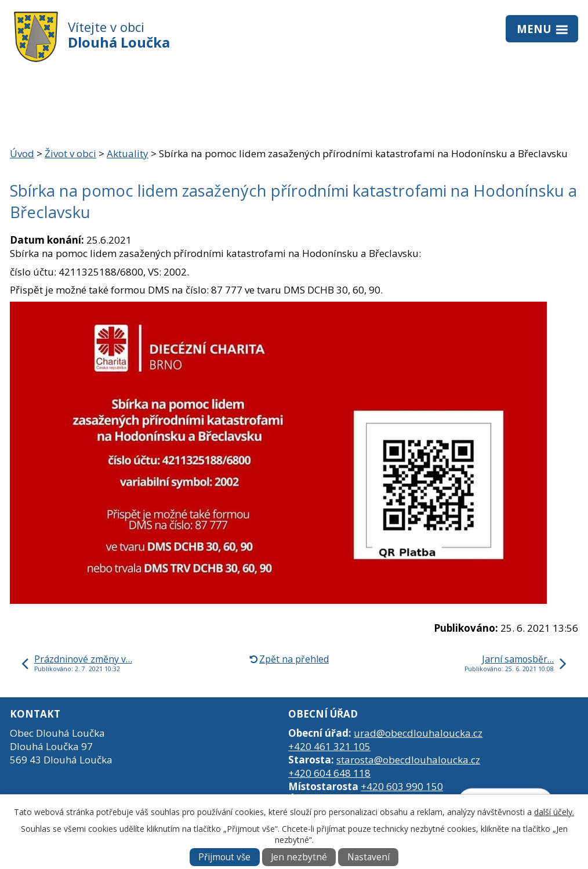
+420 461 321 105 (329, 746)
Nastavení (369, 857)
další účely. (554, 812)
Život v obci (70, 153)
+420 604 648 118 (329, 773)
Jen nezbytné (299, 857)
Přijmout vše (224, 857)
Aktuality (128, 153)
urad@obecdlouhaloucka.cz (418, 733)
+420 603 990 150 (402, 786)
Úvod (22, 153)
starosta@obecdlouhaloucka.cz (408, 760)
